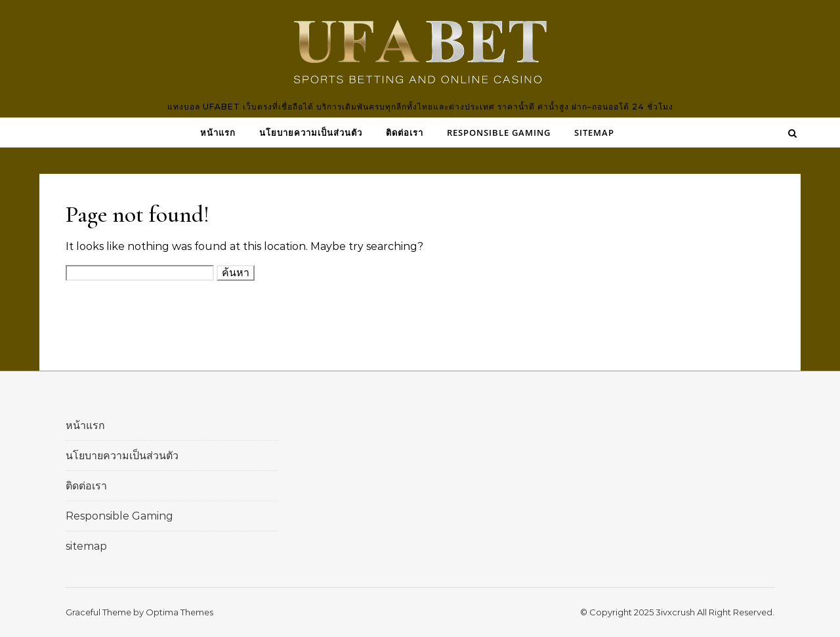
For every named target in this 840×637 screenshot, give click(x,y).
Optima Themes (179, 612)
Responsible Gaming (499, 133)
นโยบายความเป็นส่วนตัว (311, 133)
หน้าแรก (218, 133)
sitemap (594, 133)
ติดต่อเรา (405, 133)
